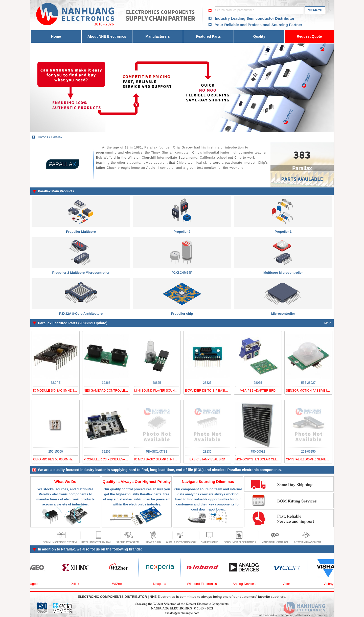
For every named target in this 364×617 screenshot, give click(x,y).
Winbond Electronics (205, 584)
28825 (157, 383)
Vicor (289, 584)
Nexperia (162, 584)
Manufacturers (157, 36)
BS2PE (56, 383)
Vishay (331, 584)
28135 (207, 452)
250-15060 (55, 452)
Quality (259, 36)
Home (56, 36)
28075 (258, 383)
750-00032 (258, 452)
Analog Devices (247, 584)
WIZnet (120, 584)
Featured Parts (208, 36)
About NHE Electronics (107, 36)
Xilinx (78, 584)
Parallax (57, 137)
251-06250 (308, 452)
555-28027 (308, 383)
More (328, 323)
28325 (207, 383)
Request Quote (309, 36)
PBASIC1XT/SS (157, 452)
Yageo (36, 584)
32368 (106, 383)
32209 (106, 452)
